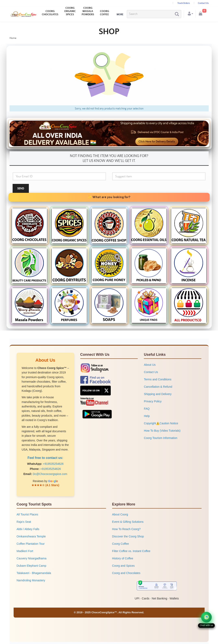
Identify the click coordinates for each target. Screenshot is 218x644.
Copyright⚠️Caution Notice (161, 423)
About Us (150, 365)
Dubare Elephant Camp (31, 566)
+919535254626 (53, 464)
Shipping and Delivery (158, 394)
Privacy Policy (153, 401)
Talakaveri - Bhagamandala (34, 573)
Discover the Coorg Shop (128, 536)
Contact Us (203, 3)
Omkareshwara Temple (31, 536)
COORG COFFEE (105, 13)
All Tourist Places (27, 514)
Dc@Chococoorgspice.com (50, 474)
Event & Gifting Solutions (128, 522)
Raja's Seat (24, 522)
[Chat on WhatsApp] (206, 617)
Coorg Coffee (121, 544)
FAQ (147, 409)
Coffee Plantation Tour (31, 544)
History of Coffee (123, 558)
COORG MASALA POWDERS (88, 11)
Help (147, 416)
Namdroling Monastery (31, 580)
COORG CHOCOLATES (50, 13)
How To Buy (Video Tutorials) (162, 431)
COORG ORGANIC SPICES (70, 11)
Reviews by (45, 481)
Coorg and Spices (123, 566)
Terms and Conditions (158, 379)
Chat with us (206, 625)
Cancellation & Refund (158, 387)
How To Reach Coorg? (126, 529)
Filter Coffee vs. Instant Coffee (131, 551)
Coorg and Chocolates (126, 573)
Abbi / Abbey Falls (28, 529)
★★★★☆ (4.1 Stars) (45, 485)
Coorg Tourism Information (161, 438)
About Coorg (120, 514)
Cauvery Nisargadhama (32, 558)
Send (21, 188)
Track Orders (184, 3)
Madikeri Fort (25, 551)
